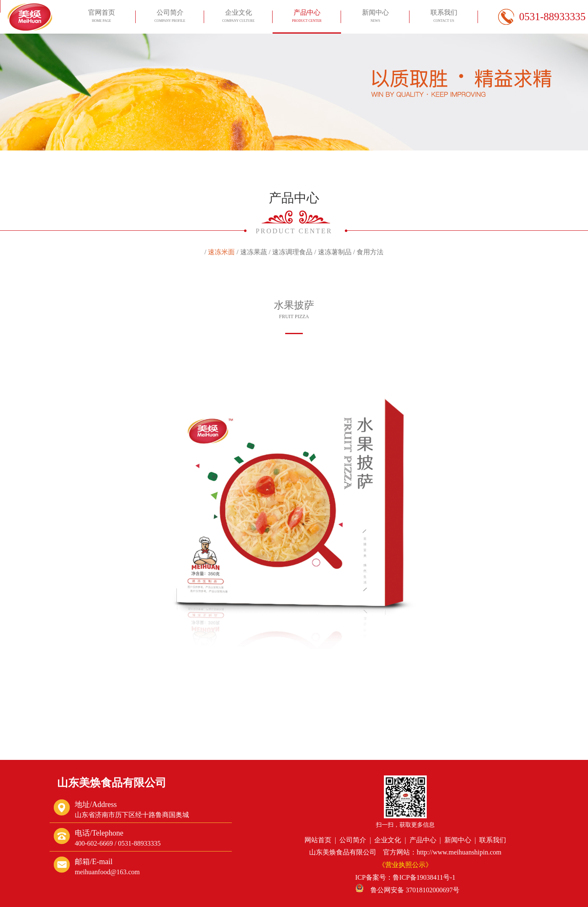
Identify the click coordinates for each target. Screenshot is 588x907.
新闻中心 (375, 17)
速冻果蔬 (254, 252)
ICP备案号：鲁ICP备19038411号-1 (406, 877)
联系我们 (444, 17)
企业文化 (238, 17)
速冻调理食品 (292, 252)
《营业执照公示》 (405, 865)
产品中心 (307, 17)
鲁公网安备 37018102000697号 (407, 890)
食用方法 (370, 252)
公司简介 (170, 17)
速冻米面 (221, 252)
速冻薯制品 (335, 252)
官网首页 (101, 17)
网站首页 (318, 840)
